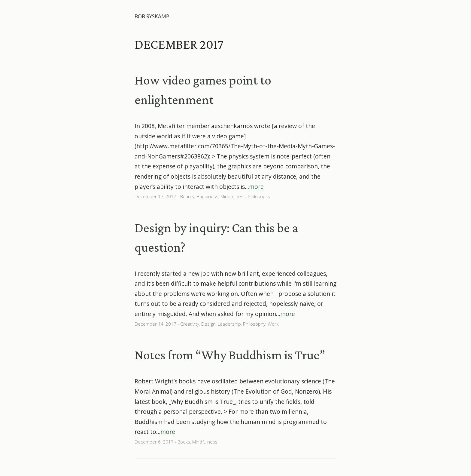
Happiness (207, 197)
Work (273, 324)
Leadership (229, 324)
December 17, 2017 (155, 197)
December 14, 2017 (155, 324)
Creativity (190, 324)
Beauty (187, 197)
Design (208, 324)
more (256, 187)
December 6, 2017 (154, 442)
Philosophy (259, 197)
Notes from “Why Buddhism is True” (230, 355)
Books (184, 442)
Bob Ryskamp (152, 16)
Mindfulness (233, 197)
